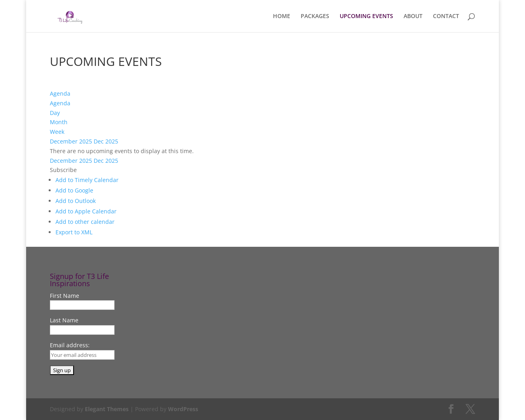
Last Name (64, 320)
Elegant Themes (107, 409)
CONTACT (446, 16)
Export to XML (74, 232)
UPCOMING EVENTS (366, 16)
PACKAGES (315, 16)
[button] (63, 170)
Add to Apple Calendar (86, 211)
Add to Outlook (76, 201)
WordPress (183, 409)
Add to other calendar (85, 222)
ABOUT (413, 16)
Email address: (70, 345)
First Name (65, 296)
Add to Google (74, 190)
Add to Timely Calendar (87, 180)
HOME (282, 16)
